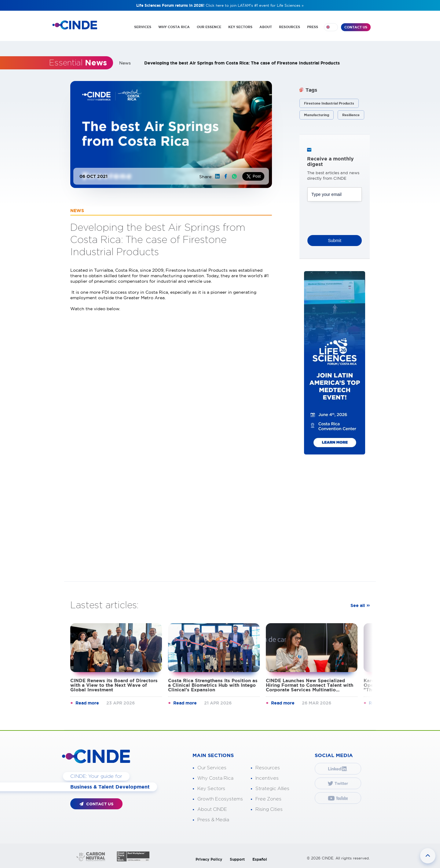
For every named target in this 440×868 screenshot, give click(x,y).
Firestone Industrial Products (329, 103)
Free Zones (268, 799)
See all (358, 605)
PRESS (313, 27)
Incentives (267, 778)
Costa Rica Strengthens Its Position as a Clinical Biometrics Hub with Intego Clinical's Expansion (213, 685)
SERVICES (143, 27)
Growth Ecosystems (220, 799)
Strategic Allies (272, 789)
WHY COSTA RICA (174, 27)
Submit (335, 241)
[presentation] (354, 216)
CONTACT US (356, 27)
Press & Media (213, 820)
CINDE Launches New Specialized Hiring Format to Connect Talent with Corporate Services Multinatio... (310, 685)
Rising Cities (269, 809)
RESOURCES (290, 27)
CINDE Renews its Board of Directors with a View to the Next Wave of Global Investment (114, 685)
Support (237, 859)
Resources (268, 768)
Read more (87, 703)
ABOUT (266, 27)
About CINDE (212, 809)
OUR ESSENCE (209, 27)
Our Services (212, 768)
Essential (78, 63)
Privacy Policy (209, 859)
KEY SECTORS (240, 27)
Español (260, 859)
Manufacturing (317, 115)
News (125, 63)
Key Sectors (211, 789)
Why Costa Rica (215, 778)
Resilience (351, 115)
